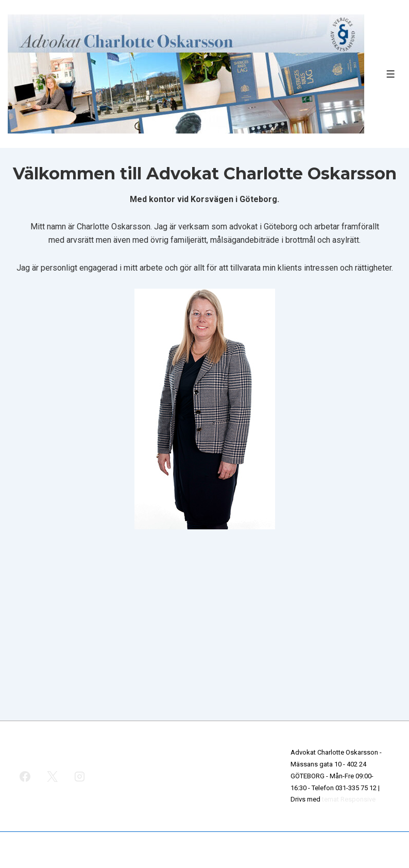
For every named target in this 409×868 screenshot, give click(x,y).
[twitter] (53, 776)
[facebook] (25, 776)
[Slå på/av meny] (391, 74)
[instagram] (80, 776)
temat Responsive (349, 799)
